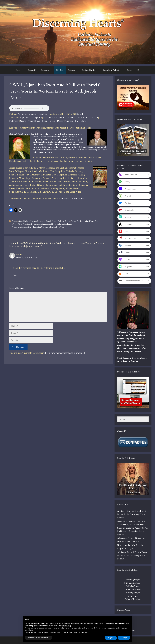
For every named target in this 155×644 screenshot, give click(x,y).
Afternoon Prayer (133, 589)
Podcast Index (34, 121)
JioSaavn (94, 117)
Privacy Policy (124, 610)
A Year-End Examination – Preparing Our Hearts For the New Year (38, 227)
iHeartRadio (82, 117)
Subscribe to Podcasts (113, 70)
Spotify (38, 117)
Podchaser (14, 121)
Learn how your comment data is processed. (65, 353)
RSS (77, 121)
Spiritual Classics (91, 70)
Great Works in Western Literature (32, 221)
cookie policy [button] (66, 626)
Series (73, 221)
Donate (129, 70)
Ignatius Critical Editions (74, 199)
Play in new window (27, 114)
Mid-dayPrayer (133, 586)
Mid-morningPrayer (133, 583)
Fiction (15, 221)
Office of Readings (133, 599)
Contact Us (32, 70)
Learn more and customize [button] (38, 638)
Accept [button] (124, 638)
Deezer (60, 121)
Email (45, 121)
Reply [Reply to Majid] (15, 275)
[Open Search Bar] (138, 70)
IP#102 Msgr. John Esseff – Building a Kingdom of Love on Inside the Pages (42, 224)
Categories (47, 70)
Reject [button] (111, 638)
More (83, 121)
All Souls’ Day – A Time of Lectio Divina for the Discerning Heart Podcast (132, 514)
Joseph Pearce (51, 221)
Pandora (72, 117)
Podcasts (74, 70)
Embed (80, 114)
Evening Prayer (133, 593)
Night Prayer (133, 596)
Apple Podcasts (26, 117)
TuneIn (52, 121)
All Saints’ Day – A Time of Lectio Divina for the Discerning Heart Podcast (132, 555)
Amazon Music (50, 117)
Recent (67, 221)
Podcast (61, 221)
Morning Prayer (133, 580)
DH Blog (60, 70)
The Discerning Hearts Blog (88, 221)
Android (62, 117)
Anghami (69, 121)
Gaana (23, 121)
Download (42, 114)
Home (21, 70)
